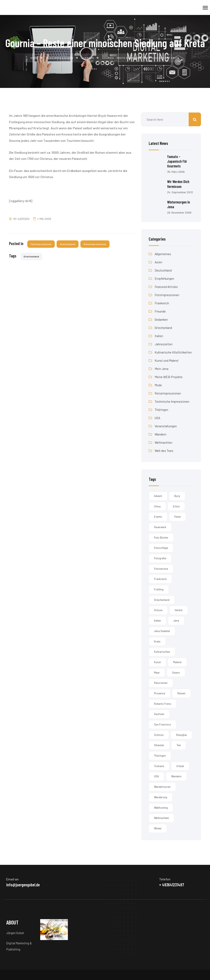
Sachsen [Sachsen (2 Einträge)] (159, 714)
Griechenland (68, 244)
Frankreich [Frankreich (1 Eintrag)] (160, 579)
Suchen (195, 119)
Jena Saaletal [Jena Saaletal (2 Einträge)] (162, 631)
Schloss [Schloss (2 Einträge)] (159, 735)
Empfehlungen (164, 278)
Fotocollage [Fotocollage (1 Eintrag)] (161, 548)
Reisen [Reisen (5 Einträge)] (181, 693)
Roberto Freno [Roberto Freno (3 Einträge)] (163, 704)
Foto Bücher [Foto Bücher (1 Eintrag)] (161, 537)
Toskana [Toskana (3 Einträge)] (159, 766)
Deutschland (163, 270)
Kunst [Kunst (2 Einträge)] (157, 662)
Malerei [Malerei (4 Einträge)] (177, 662)
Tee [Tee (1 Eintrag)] (179, 745)
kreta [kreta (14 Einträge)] (157, 641)
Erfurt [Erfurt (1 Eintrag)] (176, 506)
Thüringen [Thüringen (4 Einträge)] (160, 755)
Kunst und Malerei (167, 360)
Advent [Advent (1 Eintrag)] (158, 496)
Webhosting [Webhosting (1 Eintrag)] (161, 807)
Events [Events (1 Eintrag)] (158, 517)
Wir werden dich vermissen (179, 184)
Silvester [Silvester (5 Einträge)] (159, 745)
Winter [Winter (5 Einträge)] (158, 828)
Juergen (23, 219)
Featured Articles (166, 286)
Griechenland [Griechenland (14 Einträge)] (162, 600)
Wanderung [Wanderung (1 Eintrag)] (161, 797)
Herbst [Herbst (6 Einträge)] (179, 610)
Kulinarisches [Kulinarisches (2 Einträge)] (162, 652)
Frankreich (162, 303)
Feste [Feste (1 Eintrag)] (177, 517)
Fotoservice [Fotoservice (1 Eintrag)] (161, 568)
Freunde (160, 311)
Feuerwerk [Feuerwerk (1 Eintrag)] (160, 527)
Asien (159, 262)
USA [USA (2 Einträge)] (156, 776)
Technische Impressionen (172, 401)
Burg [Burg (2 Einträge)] (177, 496)
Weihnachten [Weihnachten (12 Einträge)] (161, 818)
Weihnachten (164, 442)
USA (158, 418)
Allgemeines (163, 254)
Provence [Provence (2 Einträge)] (160, 693)
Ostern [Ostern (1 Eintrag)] (176, 672)
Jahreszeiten (164, 344)
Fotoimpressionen (41, 244)
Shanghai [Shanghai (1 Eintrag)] (181, 735)
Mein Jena (161, 368)
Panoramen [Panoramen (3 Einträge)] (161, 683)
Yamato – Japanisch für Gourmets (178, 161)
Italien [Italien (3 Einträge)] (157, 620)
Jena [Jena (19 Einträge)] (176, 620)
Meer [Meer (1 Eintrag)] (157, 672)
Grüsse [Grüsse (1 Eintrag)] (158, 610)
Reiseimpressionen (95, 244)
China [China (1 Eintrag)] (157, 506)
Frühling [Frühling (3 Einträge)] (159, 589)
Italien (159, 336)
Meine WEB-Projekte (169, 377)
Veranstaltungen (166, 426)
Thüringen (161, 409)
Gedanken (161, 319)
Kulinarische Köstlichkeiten (173, 352)
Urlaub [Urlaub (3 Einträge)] (180, 766)
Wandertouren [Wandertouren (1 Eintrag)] (162, 787)
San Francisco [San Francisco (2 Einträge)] (163, 724)
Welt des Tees (164, 450)
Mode (158, 385)
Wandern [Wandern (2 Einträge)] (176, 776)
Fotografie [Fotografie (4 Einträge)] (160, 558)
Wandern (161, 434)
